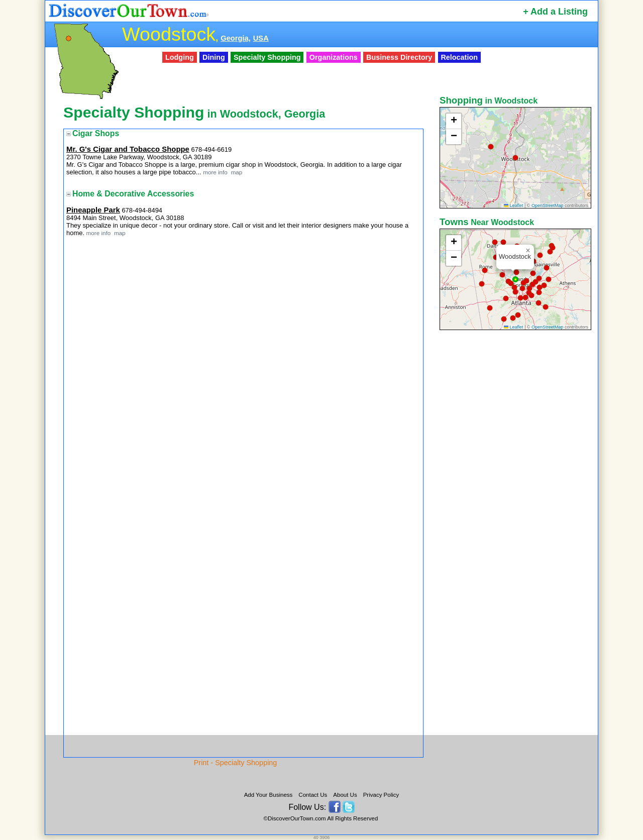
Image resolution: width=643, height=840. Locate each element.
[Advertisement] (516, 491)
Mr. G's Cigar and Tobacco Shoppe (128, 149)
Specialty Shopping (267, 57)
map (236, 172)
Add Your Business (269, 795)
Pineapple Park (93, 210)
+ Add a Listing (555, 12)
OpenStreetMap (548, 205)
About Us (345, 795)
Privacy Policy (381, 795)
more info (215, 172)
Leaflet (514, 205)
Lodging (180, 57)
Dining (214, 57)
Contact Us (313, 795)
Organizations (334, 57)
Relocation (459, 57)
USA (261, 38)
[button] (491, 147)
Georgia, (235, 38)
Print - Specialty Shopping (236, 763)
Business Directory (399, 57)
